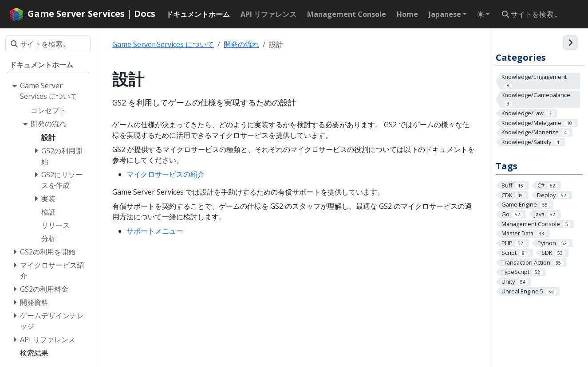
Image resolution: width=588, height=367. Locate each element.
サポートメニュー (155, 231)
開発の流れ (241, 44)
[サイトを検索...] (540, 14)
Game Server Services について (163, 44)
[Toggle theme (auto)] (483, 14)
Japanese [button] (445, 14)
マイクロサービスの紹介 (166, 174)
